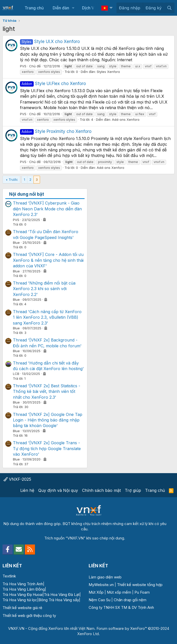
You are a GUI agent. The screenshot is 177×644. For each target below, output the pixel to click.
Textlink (9, 576)
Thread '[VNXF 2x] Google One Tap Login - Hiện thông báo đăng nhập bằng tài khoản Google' (48, 420)
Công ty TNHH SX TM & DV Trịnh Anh (121, 607)
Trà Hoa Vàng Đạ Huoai (23, 595)
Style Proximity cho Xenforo (56, 131)
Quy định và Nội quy (58, 490)
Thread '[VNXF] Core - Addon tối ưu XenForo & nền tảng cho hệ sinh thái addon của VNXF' (48, 260)
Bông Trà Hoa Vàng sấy (59, 600)
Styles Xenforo (108, 72)
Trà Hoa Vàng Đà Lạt (62, 595)
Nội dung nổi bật (27, 194)
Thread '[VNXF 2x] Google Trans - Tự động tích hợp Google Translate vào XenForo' (47, 448)
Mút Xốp (96, 592)
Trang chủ (34, 8)
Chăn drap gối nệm (130, 600)
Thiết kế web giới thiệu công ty (29, 616)
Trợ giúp (133, 490)
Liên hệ (27, 490)
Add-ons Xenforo (126, 119)
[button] (73, 8)
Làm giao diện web (105, 577)
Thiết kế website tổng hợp (140, 585)
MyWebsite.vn (101, 585)
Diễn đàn (61, 8)
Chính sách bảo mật (101, 490)
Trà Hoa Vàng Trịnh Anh (23, 584)
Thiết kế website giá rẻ (22, 608)
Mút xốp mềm (119, 592)
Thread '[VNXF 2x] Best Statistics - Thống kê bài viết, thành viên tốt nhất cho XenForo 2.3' (47, 391)
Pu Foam (142, 592)
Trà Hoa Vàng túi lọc (20, 600)
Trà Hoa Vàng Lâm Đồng (24, 589)
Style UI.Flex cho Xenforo (53, 84)
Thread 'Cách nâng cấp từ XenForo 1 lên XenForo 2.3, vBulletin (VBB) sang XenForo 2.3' (47, 317)
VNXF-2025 (17, 479)
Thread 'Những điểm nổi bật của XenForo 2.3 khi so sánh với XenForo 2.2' (44, 289)
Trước (13, 179)
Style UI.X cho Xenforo (50, 42)
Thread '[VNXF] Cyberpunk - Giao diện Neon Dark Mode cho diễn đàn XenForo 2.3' (47, 209)
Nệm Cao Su (100, 600)
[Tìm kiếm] (169, 8)
